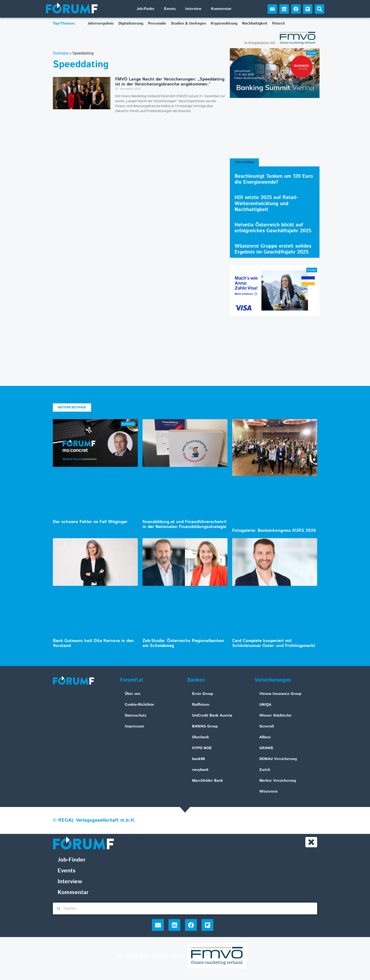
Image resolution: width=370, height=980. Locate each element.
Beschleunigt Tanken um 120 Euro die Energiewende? (274, 179)
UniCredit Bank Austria (212, 716)
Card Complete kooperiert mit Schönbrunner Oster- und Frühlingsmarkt (274, 643)
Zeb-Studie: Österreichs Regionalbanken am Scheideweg (183, 643)
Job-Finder (146, 9)
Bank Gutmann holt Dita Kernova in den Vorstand (93, 643)
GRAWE (266, 748)
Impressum (135, 726)
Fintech (278, 23)
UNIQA (265, 705)
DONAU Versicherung (278, 759)
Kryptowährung (224, 23)
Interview (193, 9)
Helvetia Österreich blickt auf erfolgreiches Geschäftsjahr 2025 (273, 228)
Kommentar (221, 9)
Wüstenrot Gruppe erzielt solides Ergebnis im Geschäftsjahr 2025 (273, 249)
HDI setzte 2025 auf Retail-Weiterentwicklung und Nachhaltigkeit (266, 203)
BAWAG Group (205, 726)
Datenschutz (136, 716)
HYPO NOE (202, 748)
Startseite (61, 53)
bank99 (198, 759)
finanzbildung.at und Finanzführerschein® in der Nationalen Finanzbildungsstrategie (185, 524)
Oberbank (201, 737)
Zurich (265, 770)
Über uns (133, 694)
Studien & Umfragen (188, 23)
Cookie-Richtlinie (139, 705)
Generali (267, 726)
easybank (200, 770)
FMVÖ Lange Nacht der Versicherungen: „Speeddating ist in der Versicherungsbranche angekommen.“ (170, 82)
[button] (320, 9)
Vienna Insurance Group (280, 694)
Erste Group (203, 694)
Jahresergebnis (101, 23)
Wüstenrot (269, 792)
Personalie (157, 23)
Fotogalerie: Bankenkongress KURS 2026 (274, 531)
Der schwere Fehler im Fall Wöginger (90, 522)
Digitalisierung (131, 23)
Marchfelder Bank (208, 781)
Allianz (265, 737)
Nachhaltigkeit (255, 23)
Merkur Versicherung (278, 781)
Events (170, 9)
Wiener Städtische (275, 716)
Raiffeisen (201, 705)
